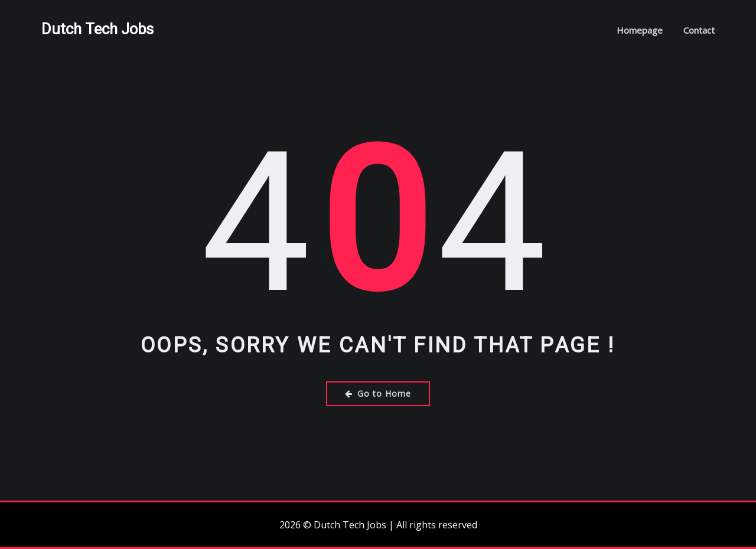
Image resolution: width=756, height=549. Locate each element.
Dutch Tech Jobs (97, 29)
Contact (699, 30)
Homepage (640, 30)
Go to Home (378, 393)
